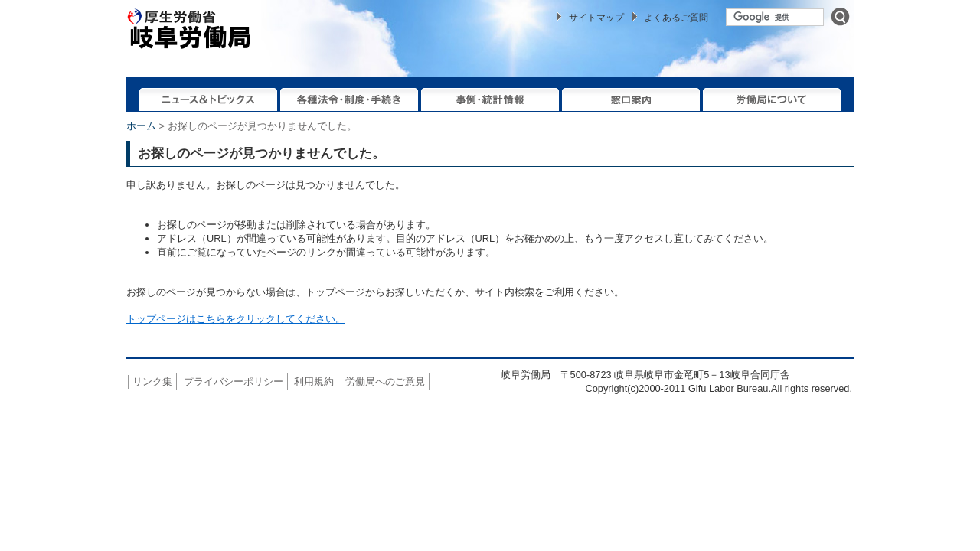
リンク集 (152, 381)
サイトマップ (596, 18)
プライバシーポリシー (234, 381)
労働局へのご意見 (385, 381)
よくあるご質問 (676, 18)
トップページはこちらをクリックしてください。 (236, 319)
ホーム (141, 126)
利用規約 (314, 381)
